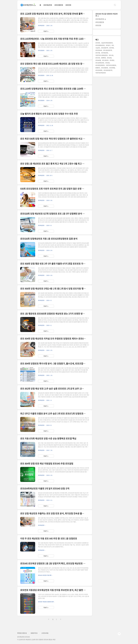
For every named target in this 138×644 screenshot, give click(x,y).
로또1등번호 (105, 60)
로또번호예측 (99, 70)
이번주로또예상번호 (101, 73)
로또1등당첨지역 (108, 50)
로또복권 (112, 48)
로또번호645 (99, 50)
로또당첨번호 (59, 5)
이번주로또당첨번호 (111, 65)
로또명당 (112, 60)
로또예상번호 (48, 5)
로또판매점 (112, 68)
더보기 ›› (46, 31)
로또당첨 (109, 58)
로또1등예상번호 (100, 63)
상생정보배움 (45, 633)
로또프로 (98, 58)
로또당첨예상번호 (100, 45)
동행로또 (98, 68)
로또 (113, 45)
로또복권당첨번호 (100, 65)
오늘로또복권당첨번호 (107, 43)
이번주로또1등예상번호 (102, 55)
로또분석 (108, 45)
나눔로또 (98, 48)
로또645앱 (98, 60)
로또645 (107, 63)
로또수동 (111, 55)
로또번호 (68, 5)
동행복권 (103, 58)
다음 (61, 619)
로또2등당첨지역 (108, 70)
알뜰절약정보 (34, 633)
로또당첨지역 (105, 48)
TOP (119, 634)
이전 (49, 619)
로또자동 (98, 53)
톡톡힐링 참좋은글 (22, 633)
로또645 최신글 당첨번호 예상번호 (107, 15)
